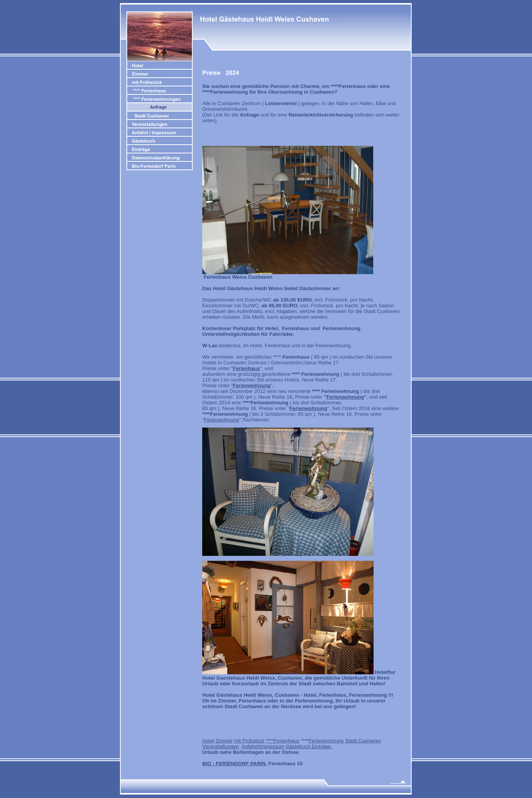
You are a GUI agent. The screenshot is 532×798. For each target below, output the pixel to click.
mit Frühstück (249, 741)
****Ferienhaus (282, 741)
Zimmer (224, 741)
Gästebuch (298, 746)
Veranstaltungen (220, 746)
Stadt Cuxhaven (363, 741)
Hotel (208, 741)
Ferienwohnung (222, 420)
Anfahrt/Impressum (263, 746)
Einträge (320, 746)
